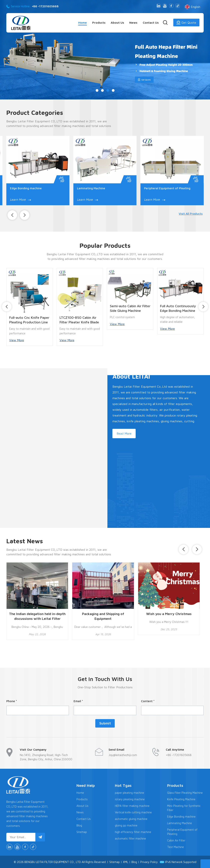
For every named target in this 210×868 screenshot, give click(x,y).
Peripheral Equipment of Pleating (167, 188)
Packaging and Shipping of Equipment (103, 616)
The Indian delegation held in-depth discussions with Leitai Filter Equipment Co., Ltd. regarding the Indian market (37, 616)
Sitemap (82, 832)
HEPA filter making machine (132, 806)
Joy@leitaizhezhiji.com (123, 755)
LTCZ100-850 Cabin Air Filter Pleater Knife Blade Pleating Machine (79, 320)
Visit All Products (191, 213)
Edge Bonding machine (26, 188)
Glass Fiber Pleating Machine (185, 792)
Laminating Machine (91, 188)
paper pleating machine (129, 792)
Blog (79, 825)
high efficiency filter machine (133, 832)
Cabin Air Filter (176, 840)
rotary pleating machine (130, 799)
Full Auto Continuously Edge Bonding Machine (178, 308)
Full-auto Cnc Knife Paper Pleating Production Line (29, 320)
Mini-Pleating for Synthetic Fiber (184, 808)
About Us (117, 23)
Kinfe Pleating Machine (181, 799)
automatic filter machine (130, 838)
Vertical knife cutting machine (133, 812)
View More (17, 340)
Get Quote (186, 23)
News (133, 23)
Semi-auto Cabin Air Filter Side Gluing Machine (130, 308)
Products (99, 23)
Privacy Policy (149, 862)
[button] (97, 90)
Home (83, 23)
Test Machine (176, 847)
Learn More (21, 199)
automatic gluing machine (131, 819)
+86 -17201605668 (45, 6)
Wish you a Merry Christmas (169, 613)
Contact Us (151, 23)
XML (126, 862)
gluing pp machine (126, 825)
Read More (124, 433)
